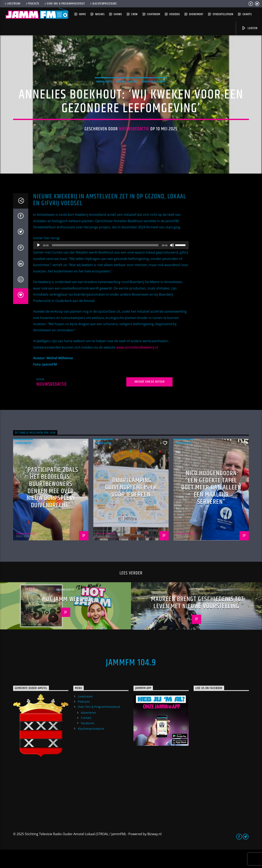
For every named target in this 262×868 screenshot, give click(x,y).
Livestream (12, 4)
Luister (249, 28)
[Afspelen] (38, 264)
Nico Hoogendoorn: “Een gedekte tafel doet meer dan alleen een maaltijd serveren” (211, 506)
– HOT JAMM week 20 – (67, 618)
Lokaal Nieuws (127, 91)
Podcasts (32, 4)
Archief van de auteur (150, 400)
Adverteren (89, 731)
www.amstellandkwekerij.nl (137, 366)
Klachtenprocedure (103, 4)
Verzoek (175, 14)
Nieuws (100, 14)
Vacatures (88, 742)
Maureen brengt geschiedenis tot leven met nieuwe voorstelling (198, 621)
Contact (86, 736)
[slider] (105, 264)
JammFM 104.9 (131, 681)
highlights (104, 91)
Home (82, 14)
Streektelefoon (223, 14)
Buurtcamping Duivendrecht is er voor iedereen (131, 506)
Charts (247, 14)
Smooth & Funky (154, 91)
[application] (111, 264)
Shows (118, 14)
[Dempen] (172, 264)
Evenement (196, 14)
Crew (134, 14)
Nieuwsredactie (134, 138)
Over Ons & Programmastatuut (64, 4)
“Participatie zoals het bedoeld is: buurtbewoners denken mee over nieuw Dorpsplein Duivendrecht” (52, 506)
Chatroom (154, 14)
